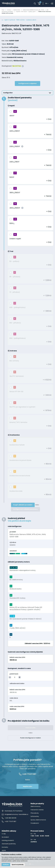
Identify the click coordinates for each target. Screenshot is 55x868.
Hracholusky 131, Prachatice (12, 812)
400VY (12, 116)
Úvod (3, 10)
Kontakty (5, 849)
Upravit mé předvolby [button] (18, 864)
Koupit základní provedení (23, 505)
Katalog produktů (8, 842)
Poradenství (35, 825)
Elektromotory (18, 10)
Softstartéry (35, 818)
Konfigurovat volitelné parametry (25, 510)
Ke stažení (6, 839)
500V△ (12, 224)
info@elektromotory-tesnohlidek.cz (15, 816)
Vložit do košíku (30, 728)
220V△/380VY (15, 131)
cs (47, 4)
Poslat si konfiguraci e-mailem (30, 738)
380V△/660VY (15, 193)
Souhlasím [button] (6, 864)
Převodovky (35, 815)
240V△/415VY (14, 162)
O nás (4, 835)
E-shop (9, 10)
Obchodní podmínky (9, 845)
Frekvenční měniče (37, 811)
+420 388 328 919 (9, 819)
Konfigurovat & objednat (28, 84)
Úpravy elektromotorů (39, 821)
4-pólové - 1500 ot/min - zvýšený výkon (29, 12)
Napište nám (28, 788)
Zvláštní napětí (15, 239)
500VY (12, 178)
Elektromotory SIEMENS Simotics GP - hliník (37, 10)
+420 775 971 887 (9, 823)
